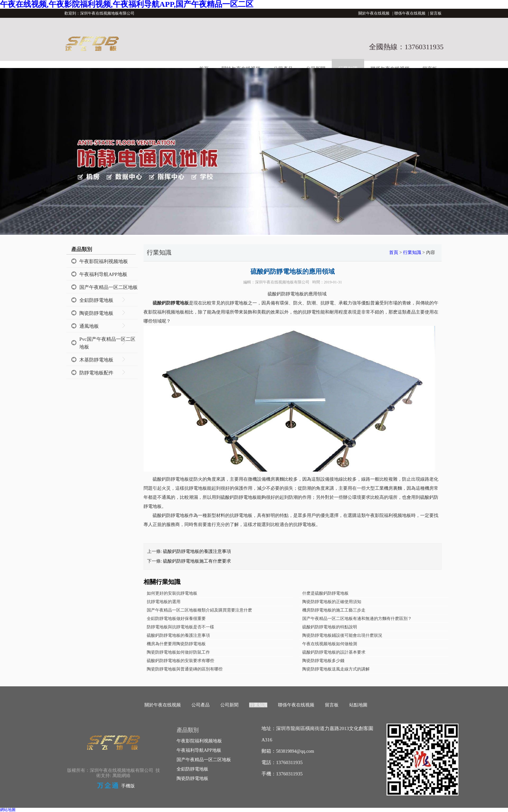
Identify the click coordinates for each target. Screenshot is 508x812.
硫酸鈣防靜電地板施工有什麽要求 (197, 561)
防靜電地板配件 (96, 373)
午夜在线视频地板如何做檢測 (330, 644)
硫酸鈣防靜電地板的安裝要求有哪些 (180, 661)
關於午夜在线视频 (374, 13)
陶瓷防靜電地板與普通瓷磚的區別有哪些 (185, 669)
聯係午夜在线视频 (410, 13)
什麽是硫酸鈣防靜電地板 (325, 593)
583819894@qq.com (295, 751)
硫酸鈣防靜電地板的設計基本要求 (334, 652)
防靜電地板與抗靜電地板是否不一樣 (180, 627)
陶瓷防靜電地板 (96, 313)
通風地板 (89, 326)
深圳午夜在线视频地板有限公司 (282, 282)
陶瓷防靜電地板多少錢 (323, 661)
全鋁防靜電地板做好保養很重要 (176, 618)
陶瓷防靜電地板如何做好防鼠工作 (178, 652)
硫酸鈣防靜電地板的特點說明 (330, 627)
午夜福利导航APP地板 (103, 274)
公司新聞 (229, 705)
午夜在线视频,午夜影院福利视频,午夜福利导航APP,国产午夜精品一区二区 (127, 4)
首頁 (394, 252)
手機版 (128, 786)
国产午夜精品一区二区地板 (109, 287)
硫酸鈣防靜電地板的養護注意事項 (197, 551)
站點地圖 (358, 705)
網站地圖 (8, 810)
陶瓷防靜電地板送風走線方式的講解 (336, 669)
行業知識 (412, 252)
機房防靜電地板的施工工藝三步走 (334, 610)
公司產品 (201, 705)
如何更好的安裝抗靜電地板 (172, 593)
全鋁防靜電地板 (96, 300)
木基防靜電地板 (96, 360)
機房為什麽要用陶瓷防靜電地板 (176, 644)
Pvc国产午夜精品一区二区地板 (107, 343)
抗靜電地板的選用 (164, 602)
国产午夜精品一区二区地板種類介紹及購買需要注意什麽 (199, 610)
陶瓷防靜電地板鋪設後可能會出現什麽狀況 (342, 635)
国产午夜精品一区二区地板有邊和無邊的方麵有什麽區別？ (357, 618)
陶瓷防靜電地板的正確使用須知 (332, 602)
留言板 (436, 13)
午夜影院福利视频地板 (104, 261)
